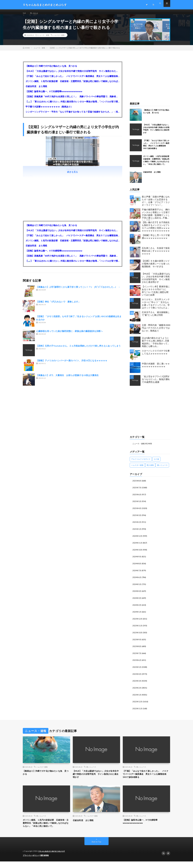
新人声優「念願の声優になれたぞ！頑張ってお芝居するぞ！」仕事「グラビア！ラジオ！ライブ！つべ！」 (156, 204)
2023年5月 (137, 668)
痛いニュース (91, 767)
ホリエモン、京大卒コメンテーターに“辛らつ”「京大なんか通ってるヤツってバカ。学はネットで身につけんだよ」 (156, 307)
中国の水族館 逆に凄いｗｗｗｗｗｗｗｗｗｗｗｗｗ (156, 368)
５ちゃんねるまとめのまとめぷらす (53, 858)
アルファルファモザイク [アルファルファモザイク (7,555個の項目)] (141, 462)
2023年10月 (138, 634)
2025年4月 (137, 511)
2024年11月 (138, 545)
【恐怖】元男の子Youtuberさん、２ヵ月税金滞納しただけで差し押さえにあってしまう (78, 349)
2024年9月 (137, 559)
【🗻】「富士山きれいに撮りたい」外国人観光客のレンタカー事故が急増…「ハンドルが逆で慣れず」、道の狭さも (73, 105)
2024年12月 (138, 538)
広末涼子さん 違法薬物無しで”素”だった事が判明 (156, 317)
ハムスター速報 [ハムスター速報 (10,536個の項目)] (137, 468)
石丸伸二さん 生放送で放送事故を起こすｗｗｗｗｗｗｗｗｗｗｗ (156, 254)
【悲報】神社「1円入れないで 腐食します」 (58, 305)
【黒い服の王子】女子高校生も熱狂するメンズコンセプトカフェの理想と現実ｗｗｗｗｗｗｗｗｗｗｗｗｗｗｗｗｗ (156, 229)
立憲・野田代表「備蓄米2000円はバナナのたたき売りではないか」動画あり (156, 331)
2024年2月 (137, 606)
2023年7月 (137, 654)
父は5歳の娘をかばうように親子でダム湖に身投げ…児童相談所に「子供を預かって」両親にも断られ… (156, 345)
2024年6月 (137, 579)
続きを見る (73, 175)
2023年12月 (138, 620)
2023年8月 (137, 647)
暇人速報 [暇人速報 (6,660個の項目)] (150, 468)
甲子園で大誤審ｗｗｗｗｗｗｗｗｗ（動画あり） (49, 110)
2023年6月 (137, 661)
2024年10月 (138, 552)
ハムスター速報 (59, 38)
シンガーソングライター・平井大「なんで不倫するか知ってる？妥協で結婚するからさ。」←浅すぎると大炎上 (73, 115)
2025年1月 (137, 531)
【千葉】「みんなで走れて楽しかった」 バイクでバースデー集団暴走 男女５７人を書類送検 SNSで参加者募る (73, 79)
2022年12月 (138, 702)
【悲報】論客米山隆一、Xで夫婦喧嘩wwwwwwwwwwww (54, 94)
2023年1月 (137, 695)
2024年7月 (137, 572)
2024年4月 (137, 593)
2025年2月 (137, 525)
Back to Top (97, 849)
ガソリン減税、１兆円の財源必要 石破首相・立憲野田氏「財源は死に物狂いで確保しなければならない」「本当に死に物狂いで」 (73, 84)
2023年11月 (138, 627)
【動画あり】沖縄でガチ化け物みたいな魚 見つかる (51, 69)
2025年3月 (137, 518)
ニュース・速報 (44, 38)
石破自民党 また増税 (36, 89)
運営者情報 (46, 862)
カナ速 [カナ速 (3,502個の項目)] (156, 462)
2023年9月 (137, 641)
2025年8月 (137, 484)
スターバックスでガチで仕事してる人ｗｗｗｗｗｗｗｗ (156, 355)
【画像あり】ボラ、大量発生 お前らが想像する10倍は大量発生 (67, 378)
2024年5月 (137, 586)
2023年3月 (137, 681)
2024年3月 (137, 600)
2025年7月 (137, 490)
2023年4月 (137, 675)
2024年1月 (137, 613)
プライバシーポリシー (32, 862)
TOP (25, 13)
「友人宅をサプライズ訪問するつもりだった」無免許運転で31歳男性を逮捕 (156, 382)
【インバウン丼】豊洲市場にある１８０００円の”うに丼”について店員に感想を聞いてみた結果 (156, 294)
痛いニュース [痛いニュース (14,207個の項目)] (162, 468)
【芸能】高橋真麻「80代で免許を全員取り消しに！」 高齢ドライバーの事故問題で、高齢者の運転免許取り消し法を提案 (73, 99)
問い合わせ (36, 13)
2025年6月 (137, 497)
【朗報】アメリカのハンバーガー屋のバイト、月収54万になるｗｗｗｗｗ (72, 364)
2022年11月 (138, 709)
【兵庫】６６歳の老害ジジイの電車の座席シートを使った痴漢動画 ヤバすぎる (156, 267)
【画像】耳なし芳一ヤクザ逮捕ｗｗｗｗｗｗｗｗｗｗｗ (156, 240)
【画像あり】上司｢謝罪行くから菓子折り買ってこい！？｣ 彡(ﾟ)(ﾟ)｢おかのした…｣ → (78, 290)
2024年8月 (137, 565)
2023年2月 (137, 688)
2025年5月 (137, 504)
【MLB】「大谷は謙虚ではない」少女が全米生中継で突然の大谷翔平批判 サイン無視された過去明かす (73, 74)
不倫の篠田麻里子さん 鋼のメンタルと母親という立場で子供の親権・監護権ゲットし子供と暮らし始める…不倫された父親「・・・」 (156, 217)
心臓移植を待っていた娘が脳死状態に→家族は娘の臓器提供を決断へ (69, 334)
